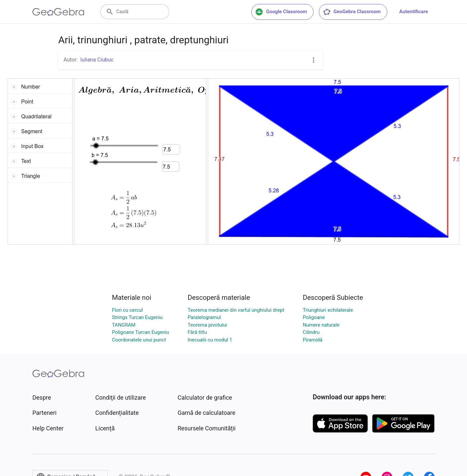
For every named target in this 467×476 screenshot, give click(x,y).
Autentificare (414, 12)
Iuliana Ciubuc (97, 60)
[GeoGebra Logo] (58, 12)
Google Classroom (281, 12)
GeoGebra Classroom (352, 12)
